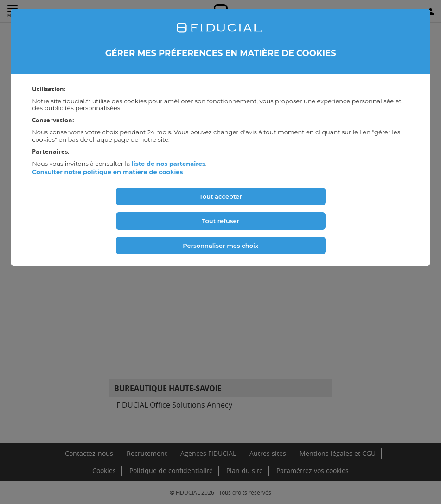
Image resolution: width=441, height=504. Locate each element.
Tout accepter (221, 196)
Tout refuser (220, 221)
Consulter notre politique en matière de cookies (107, 172)
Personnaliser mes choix (220, 246)
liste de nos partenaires (169, 164)
